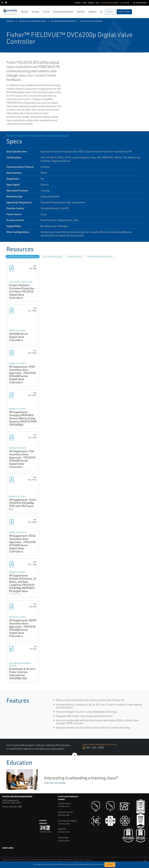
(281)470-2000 (64, 824)
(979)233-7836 (64, 832)
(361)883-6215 (64, 806)
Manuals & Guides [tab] (75, 257)
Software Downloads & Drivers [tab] (100, 257)
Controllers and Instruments (63, 21)
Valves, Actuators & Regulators (33, 21)
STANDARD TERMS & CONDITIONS (42, 860)
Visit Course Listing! (55, 783)
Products (11, 21)
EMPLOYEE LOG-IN (72, 860)
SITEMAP (60, 860)
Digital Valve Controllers (91, 21)
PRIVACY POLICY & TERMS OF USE (15, 860)
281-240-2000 (93, 747)
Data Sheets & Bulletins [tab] (53, 257)
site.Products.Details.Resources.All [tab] (23, 257)
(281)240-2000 (15, 807)
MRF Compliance (86, 860)
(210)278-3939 (64, 841)
